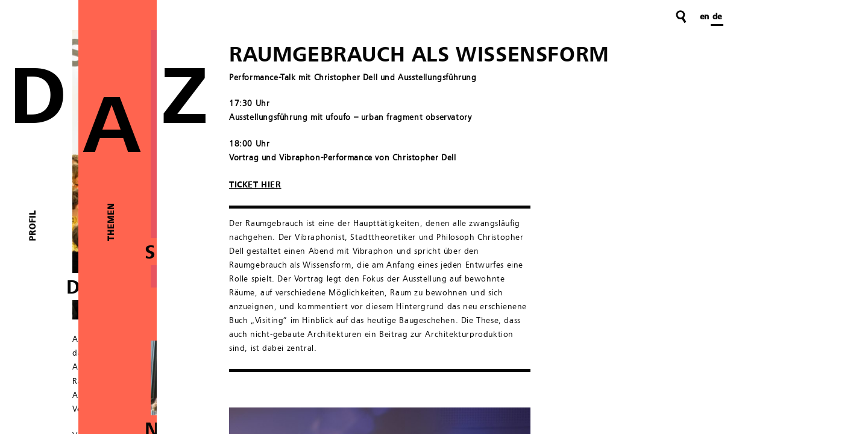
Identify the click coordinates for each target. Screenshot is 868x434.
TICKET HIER (255, 185)
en (704, 17)
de (717, 17)
